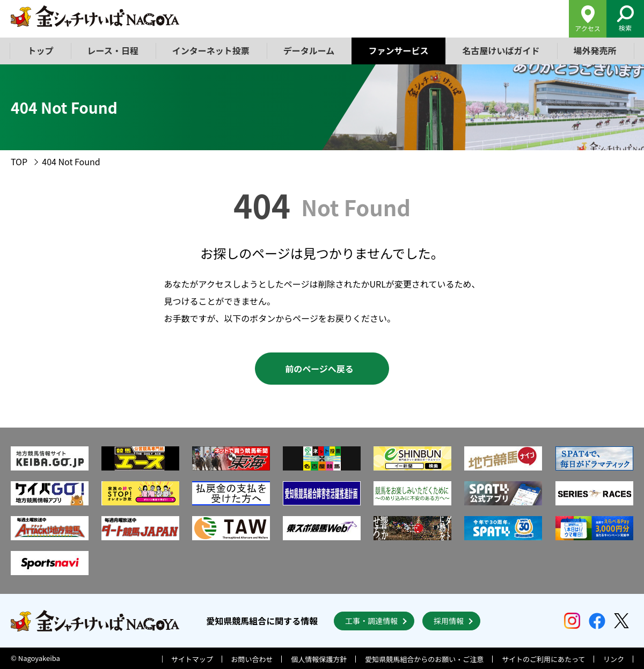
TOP (19, 161)
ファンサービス (398, 50)
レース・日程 (113, 50)
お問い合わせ (252, 659)
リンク (614, 659)
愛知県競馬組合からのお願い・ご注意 (424, 659)
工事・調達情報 (371, 621)
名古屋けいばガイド (501, 50)
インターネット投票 (211, 50)
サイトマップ (192, 659)
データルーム (309, 50)
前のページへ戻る (319, 369)
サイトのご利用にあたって (543, 659)
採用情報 (449, 621)
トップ (41, 50)
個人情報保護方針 (319, 659)
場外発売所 (595, 50)
